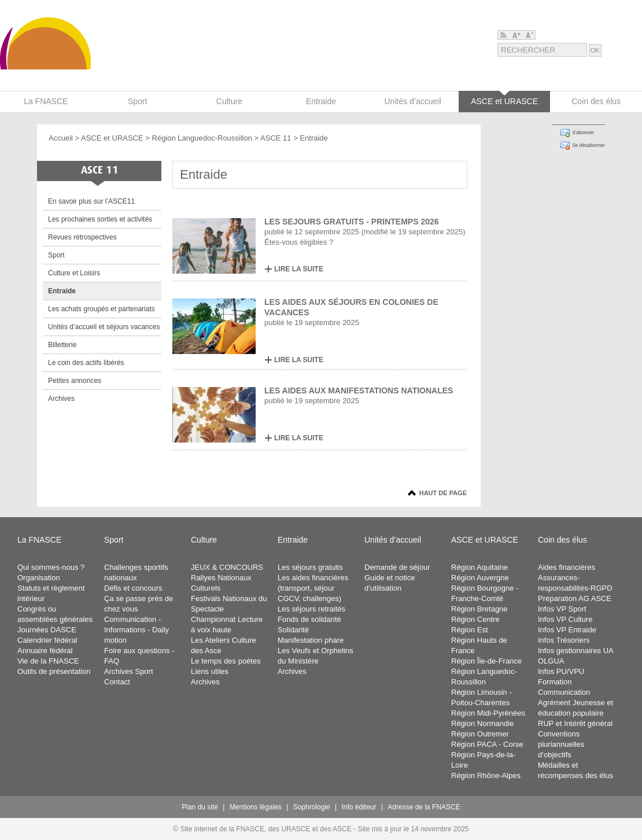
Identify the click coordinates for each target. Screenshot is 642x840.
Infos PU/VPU (561, 671)
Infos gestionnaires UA (576, 651)
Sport (56, 255)
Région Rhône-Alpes (486, 775)
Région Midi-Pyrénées (488, 713)
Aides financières (567, 567)
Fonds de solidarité (309, 619)
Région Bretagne (479, 609)
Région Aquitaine (479, 567)
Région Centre (475, 619)
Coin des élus (562, 540)
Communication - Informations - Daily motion (136, 630)
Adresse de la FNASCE (424, 807)
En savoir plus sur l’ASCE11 (91, 201)
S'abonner (583, 132)
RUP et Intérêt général (575, 723)
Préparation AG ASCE (575, 598)
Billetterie (62, 345)
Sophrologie (312, 807)
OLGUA (551, 661)
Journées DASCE (47, 630)
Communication (564, 692)
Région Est (470, 630)
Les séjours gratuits (310, 567)
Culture (204, 540)
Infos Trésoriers (564, 640)
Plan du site (200, 807)
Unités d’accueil (393, 540)
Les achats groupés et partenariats (102, 309)
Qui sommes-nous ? (51, 567)
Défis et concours (133, 588)
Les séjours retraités (311, 609)
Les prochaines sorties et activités (100, 219)
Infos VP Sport (562, 609)
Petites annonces (75, 381)
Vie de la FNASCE (48, 661)
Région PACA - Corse (487, 744)
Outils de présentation (54, 671)
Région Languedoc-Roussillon (202, 138)
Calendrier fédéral (47, 640)
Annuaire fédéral (45, 651)
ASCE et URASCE (112, 138)
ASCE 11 (276, 138)
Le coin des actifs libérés (86, 363)
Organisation (39, 578)
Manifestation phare (311, 640)
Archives (61, 399)
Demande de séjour (397, 567)
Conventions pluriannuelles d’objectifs (561, 744)
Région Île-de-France (486, 661)
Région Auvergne (480, 578)
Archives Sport (129, 671)
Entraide (62, 291)
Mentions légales (256, 807)
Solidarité (293, 630)
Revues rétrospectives (82, 237)
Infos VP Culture (565, 619)
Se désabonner (588, 145)
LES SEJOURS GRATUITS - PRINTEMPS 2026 (352, 222)
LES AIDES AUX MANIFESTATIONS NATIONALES (359, 390)
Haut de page (443, 493)
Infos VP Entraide (567, 630)
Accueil (61, 138)
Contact (117, 682)
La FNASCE (39, 540)
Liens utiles (210, 671)
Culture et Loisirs (74, 273)
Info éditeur (359, 807)
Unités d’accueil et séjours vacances (104, 327)
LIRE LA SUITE (299, 269)
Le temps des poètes (226, 661)
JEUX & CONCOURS (227, 567)
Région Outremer (480, 734)
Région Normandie (482, 723)
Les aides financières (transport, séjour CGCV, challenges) (313, 588)
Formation (555, 682)
